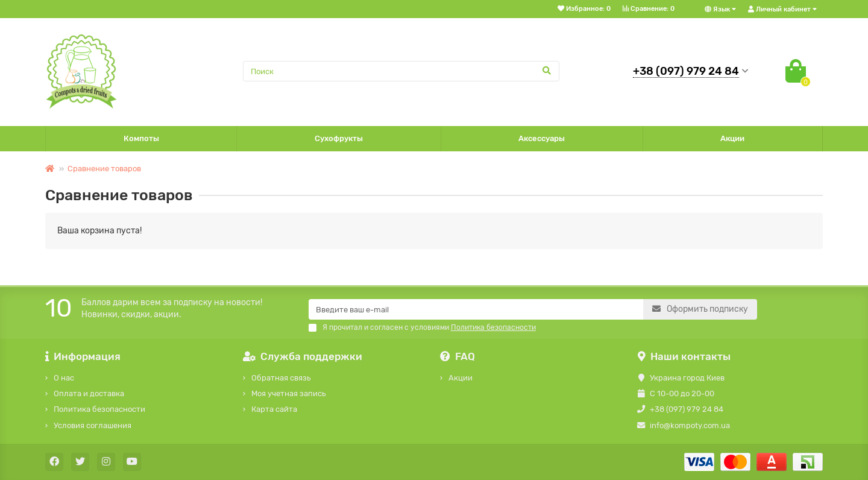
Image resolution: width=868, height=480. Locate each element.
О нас (64, 378)
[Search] (401, 71)
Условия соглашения (93, 425)
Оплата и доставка (89, 393)
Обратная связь (281, 378)
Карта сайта (274, 409)
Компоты (141, 138)
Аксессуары (542, 138)
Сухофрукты (339, 138)
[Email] (476, 309)
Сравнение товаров (104, 169)
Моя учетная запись (288, 393)
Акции (732, 138)
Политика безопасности (99, 409)
